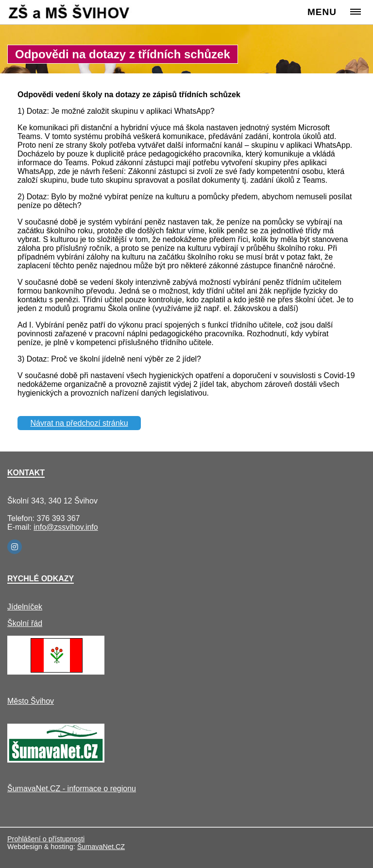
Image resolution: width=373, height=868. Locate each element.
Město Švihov (31, 701)
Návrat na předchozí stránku (79, 423)
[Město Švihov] (56, 672)
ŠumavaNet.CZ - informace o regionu (72, 789)
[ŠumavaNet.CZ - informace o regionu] (56, 760)
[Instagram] (15, 547)
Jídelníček (25, 607)
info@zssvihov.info (66, 527)
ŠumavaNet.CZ (101, 847)
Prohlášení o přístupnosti (46, 839)
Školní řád (25, 623)
